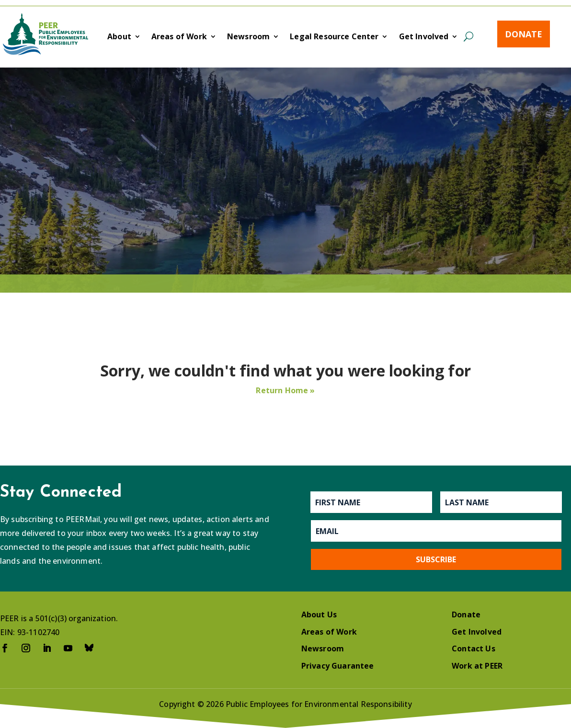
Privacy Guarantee (338, 666)
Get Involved (424, 37)
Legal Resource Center (334, 37)
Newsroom (248, 37)
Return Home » (285, 390)
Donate (524, 34)
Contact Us (474, 648)
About (119, 37)
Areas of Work (179, 37)
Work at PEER (477, 666)
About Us (319, 614)
